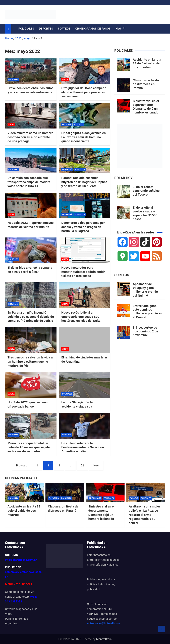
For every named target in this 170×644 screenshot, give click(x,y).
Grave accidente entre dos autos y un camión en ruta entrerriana (31, 90)
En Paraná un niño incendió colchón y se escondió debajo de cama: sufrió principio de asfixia (31, 317)
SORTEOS (64, 29)
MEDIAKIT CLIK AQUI (18, 584)
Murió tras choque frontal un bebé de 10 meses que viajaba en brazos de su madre (29, 447)
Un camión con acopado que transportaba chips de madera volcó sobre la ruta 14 (29, 182)
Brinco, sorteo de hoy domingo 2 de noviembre (145, 331)
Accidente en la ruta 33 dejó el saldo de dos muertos (147, 63)
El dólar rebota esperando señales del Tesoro (146, 191)
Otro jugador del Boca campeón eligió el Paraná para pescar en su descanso (84, 92)
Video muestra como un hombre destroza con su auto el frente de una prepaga (30, 137)
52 (82, 465)
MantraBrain (104, 639)
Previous (21, 465)
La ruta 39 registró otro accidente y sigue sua (78, 404)
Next (96, 465)
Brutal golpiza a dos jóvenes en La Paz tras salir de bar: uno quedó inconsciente (83, 137)
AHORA (65, 80)
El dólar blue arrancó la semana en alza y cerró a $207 (30, 270)
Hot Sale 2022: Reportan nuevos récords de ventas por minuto (31, 225)
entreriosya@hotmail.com (104, 623)
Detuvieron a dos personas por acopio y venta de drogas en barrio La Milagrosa (83, 227)
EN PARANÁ (67, 169)
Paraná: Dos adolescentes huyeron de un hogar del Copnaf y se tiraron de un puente (84, 182)
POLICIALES (26, 29)
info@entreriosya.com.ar (21, 560)
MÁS (119, 29)
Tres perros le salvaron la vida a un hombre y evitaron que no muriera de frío (30, 361)
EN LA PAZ (67, 125)
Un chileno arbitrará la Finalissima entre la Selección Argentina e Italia (83, 447)
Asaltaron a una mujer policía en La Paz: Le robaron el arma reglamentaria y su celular (144, 515)
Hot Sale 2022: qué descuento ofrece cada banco (29, 404)
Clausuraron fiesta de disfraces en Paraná (146, 84)
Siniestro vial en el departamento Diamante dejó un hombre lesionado (146, 107)
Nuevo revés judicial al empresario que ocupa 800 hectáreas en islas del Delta (81, 317)
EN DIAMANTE (95, 498)
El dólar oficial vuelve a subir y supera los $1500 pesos (145, 213)
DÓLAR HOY (13, 259)
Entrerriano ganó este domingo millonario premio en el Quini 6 (147, 311)
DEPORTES (46, 29)
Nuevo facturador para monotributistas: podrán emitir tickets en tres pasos (83, 272)
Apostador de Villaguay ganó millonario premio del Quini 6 (145, 290)
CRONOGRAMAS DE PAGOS (93, 29)
